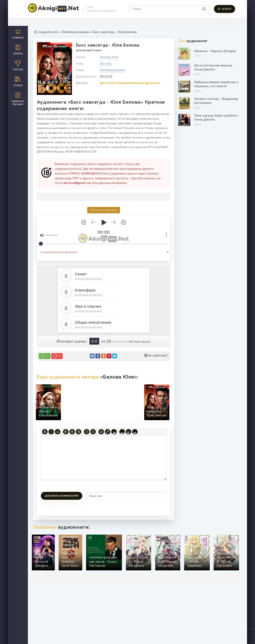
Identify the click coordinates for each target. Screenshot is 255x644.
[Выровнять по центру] (72, 432)
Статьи (18, 81)
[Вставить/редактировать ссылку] (108, 432)
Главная (18, 34)
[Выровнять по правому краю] (78, 432)
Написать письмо (18, 99)
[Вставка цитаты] (122, 432)
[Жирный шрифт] (45, 432)
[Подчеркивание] (58, 432)
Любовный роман (89, 51)
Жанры (18, 50)
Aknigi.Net (58, 8)
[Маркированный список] (87, 432)
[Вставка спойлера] (128, 432)
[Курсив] (51, 432)
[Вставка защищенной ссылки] (114, 432)
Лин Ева (106, 64)
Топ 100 (18, 66)
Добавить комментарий (62, 496)
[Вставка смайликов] (101, 432)
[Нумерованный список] (93, 432)
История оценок (139, 342)
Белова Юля (109, 57)
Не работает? (156, 356)
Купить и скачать (103, 210)
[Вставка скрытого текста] (135, 432)
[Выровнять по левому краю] (66, 432)
